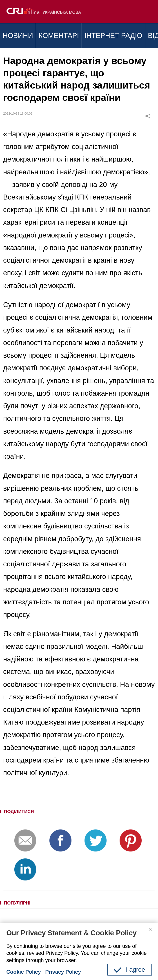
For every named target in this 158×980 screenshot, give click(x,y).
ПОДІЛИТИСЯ (19, 811)
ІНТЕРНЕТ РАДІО (113, 36)
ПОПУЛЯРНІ (17, 903)
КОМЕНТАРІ (59, 36)
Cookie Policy (24, 972)
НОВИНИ (18, 36)
